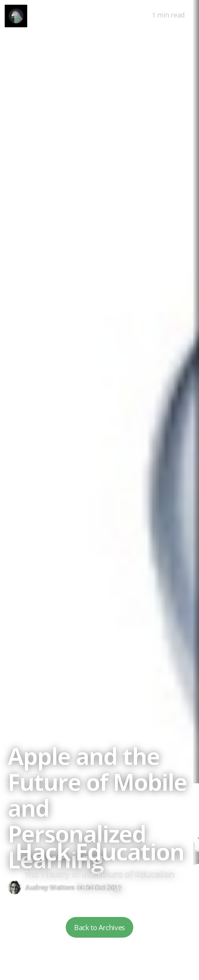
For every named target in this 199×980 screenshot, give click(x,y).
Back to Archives (99, 927)
